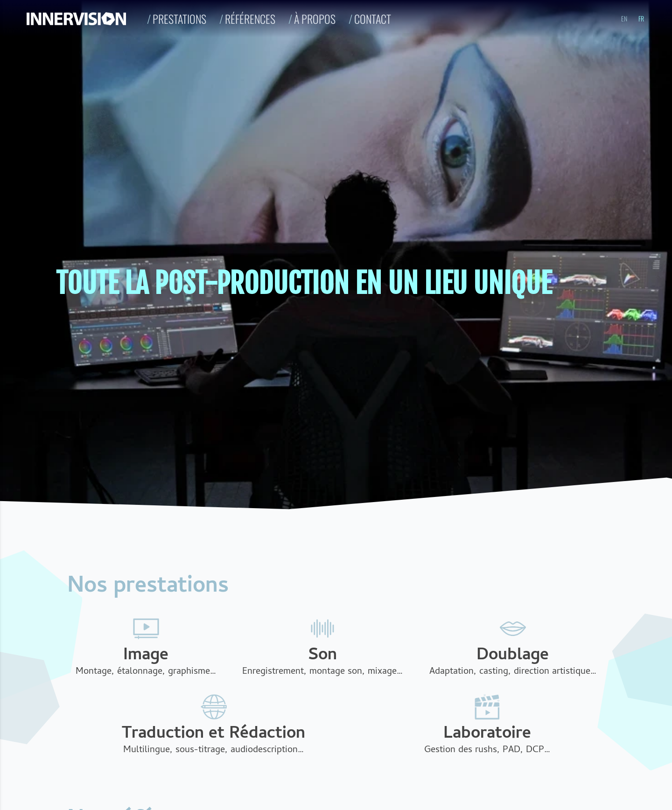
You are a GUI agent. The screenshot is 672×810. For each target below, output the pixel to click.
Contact (373, 19)
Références (250, 19)
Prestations (179, 19)
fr (641, 18)
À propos (315, 19)
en (624, 18)
